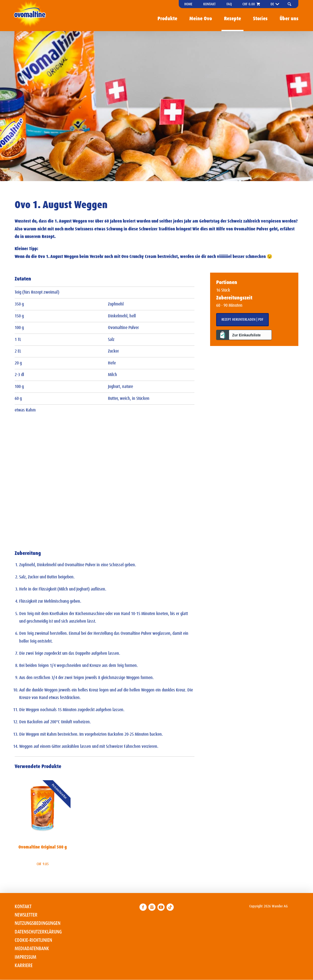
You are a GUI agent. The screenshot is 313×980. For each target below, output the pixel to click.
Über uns (289, 19)
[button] (290, 4)
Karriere (24, 966)
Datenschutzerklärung (38, 932)
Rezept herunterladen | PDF (242, 320)
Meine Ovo (201, 19)
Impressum (26, 957)
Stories (260, 19)
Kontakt (209, 4)
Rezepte (232, 19)
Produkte (167, 19)
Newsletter (26, 915)
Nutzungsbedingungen (38, 923)
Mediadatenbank (32, 949)
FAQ (229, 4)
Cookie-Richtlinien (33, 940)
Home (188, 4)
